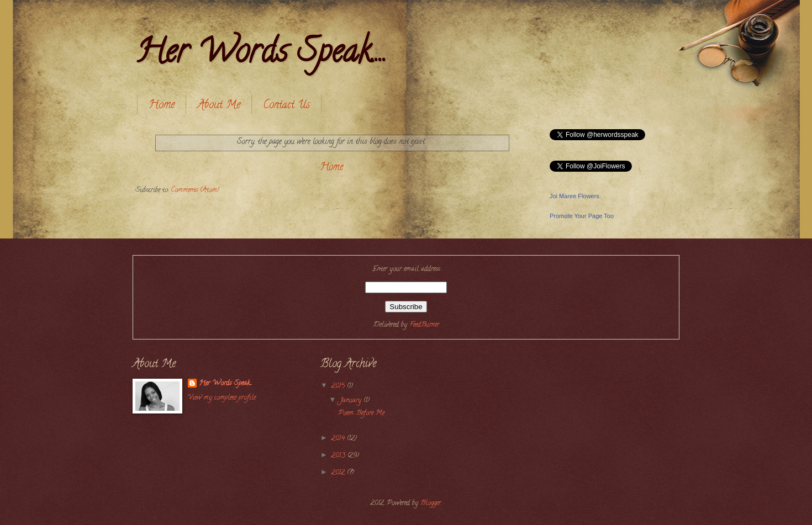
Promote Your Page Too (582, 216)
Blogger (431, 503)
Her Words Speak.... (261, 55)
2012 (339, 473)
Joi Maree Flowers (574, 196)
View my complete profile (222, 398)
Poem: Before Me (361, 413)
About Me (219, 106)
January (352, 401)
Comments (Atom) (195, 190)
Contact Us (286, 106)
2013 (339, 456)
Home (162, 106)
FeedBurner (424, 325)
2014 (339, 439)
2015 (339, 386)
